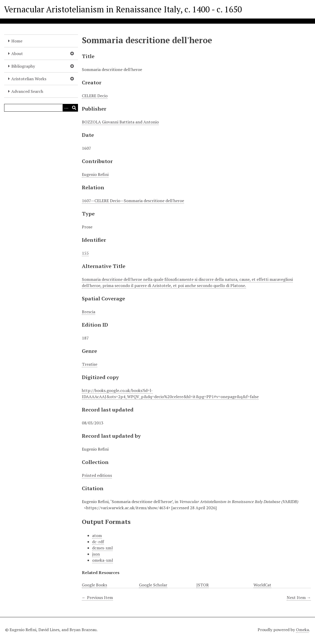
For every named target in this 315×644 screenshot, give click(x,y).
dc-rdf (98, 542)
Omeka (302, 630)
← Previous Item (97, 597)
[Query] (41, 108)
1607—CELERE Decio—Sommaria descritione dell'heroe (133, 201)
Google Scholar (153, 585)
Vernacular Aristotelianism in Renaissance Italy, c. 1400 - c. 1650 (123, 9)
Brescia (89, 312)
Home (17, 41)
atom (97, 535)
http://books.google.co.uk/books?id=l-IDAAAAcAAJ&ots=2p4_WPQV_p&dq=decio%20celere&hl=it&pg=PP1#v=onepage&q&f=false (170, 393)
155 (85, 253)
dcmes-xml (102, 548)
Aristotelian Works (29, 79)
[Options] (66, 108)
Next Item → (299, 597)
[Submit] (74, 108)
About (17, 53)
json (96, 554)
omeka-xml (103, 560)
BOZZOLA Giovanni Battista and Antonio (120, 122)
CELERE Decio (95, 96)
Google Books (94, 585)
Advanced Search (27, 91)
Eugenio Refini (95, 174)
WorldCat (262, 585)
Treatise (90, 364)
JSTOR (203, 585)
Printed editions (97, 475)
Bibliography (23, 66)
